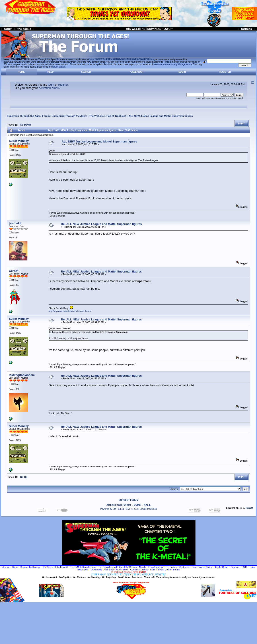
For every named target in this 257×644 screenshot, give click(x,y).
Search (86, 72)
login (51, 85)
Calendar (137, 72)
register (63, 85)
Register (225, 72)
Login (182, 72)
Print (241, 124)
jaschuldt (15, 223)
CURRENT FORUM (128, 500)
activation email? (50, 88)
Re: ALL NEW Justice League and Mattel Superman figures (101, 224)
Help (51, 72)
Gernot (14, 271)
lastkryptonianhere (22, 375)
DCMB (137, 505)
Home (21, 72)
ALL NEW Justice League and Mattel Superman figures (161, 116)
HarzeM (249, 508)
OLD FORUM (124, 505)
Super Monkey (19, 141)
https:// (121, 59)
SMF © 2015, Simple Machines (141, 509)
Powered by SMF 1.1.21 (112, 509)
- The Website (78, 116)
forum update (59, 67)
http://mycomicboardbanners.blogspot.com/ (70, 311)
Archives (111, 505)
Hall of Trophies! (116, 116)
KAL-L (147, 505)
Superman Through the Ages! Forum (28, 116)
